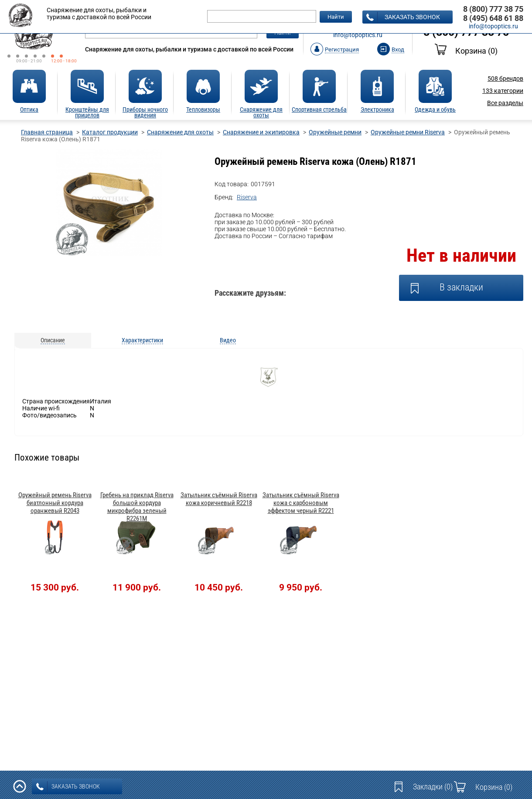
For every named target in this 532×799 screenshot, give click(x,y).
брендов (505, 79)
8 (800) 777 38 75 (493, 9)
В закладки (461, 287)
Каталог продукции (110, 132)
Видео (228, 340)
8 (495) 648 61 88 (493, 18)
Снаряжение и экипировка (261, 132)
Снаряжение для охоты (180, 132)
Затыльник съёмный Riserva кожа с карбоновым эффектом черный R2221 (301, 503)
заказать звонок (403, 17)
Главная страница (47, 132)
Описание (53, 340)
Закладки (433, 787)
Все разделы (505, 103)
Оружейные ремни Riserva (408, 132)
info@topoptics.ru (358, 35)
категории (503, 91)
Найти (336, 17)
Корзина (466, 51)
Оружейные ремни (335, 132)
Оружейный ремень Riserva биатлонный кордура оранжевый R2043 (55, 503)
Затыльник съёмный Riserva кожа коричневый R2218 (219, 499)
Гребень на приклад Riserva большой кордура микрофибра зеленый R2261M (137, 507)
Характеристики (142, 340)
